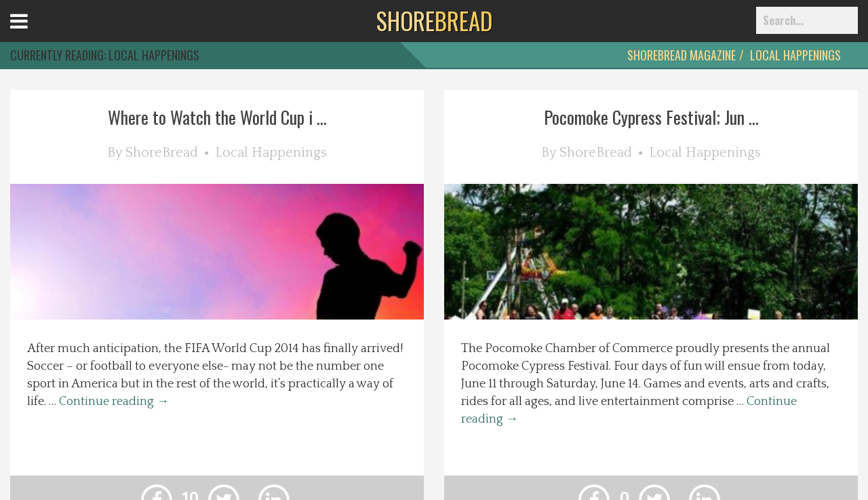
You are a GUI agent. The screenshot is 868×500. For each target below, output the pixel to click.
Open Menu (36, 34)
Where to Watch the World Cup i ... (217, 117)
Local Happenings (795, 55)
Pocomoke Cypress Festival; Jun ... (651, 117)
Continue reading (114, 402)
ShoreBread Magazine (682, 55)
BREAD (434, 20)
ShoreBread (162, 153)
